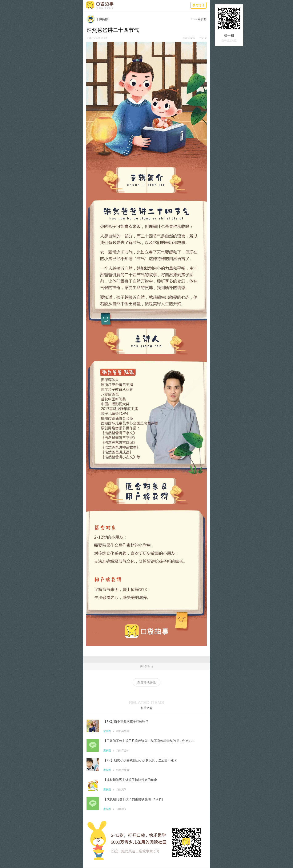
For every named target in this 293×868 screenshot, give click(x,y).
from (194, 19)
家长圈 (107, 731)
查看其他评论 (146, 682)
